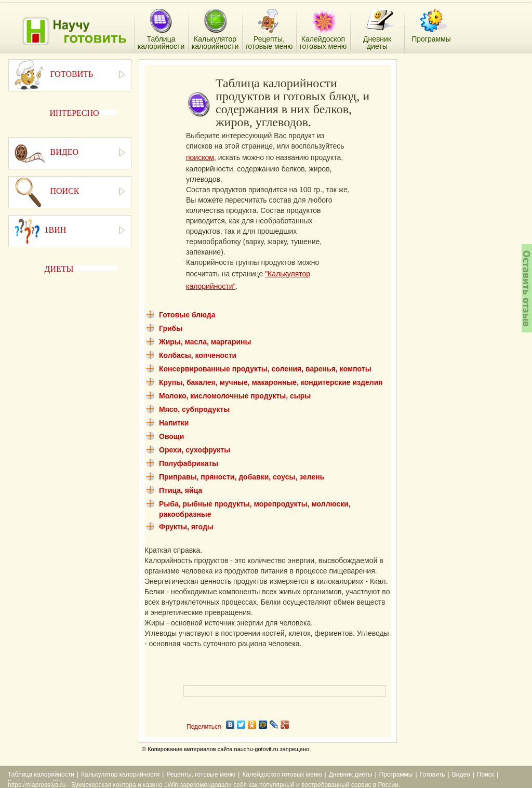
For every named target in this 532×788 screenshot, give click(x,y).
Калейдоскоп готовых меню (282, 774)
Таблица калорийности (41, 774)
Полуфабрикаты (189, 463)
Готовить (433, 774)
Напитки (174, 423)
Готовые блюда (187, 315)
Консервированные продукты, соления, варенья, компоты (265, 369)
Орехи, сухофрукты (195, 450)
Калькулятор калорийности (120, 774)
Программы (396, 774)
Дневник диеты (351, 774)
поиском (200, 157)
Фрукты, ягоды (186, 527)
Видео (461, 774)
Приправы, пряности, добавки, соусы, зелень (242, 477)
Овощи (171, 436)
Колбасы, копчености (198, 355)
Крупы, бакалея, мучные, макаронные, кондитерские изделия (271, 382)
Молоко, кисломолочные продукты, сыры (235, 396)
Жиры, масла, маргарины (205, 342)
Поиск (486, 774)
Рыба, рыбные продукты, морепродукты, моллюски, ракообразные (255, 509)
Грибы (171, 328)
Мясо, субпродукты (194, 409)
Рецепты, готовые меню (201, 774)
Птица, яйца (181, 490)
